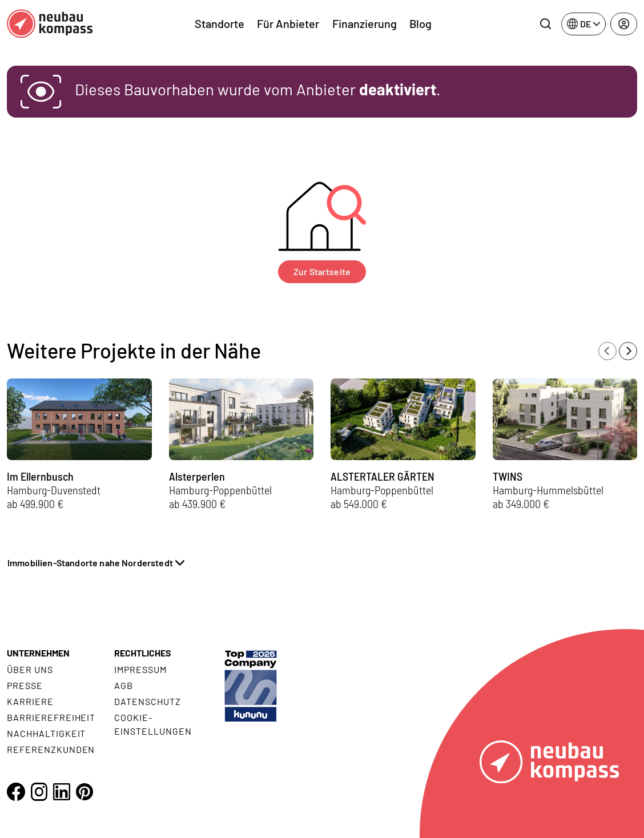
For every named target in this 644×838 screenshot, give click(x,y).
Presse (25, 685)
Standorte (220, 23)
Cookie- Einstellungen (153, 724)
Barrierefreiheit (51, 717)
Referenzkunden (51, 749)
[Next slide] (628, 351)
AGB (124, 685)
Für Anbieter (288, 23)
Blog (420, 23)
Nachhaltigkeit (46, 733)
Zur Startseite (322, 271)
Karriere (30, 701)
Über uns (30, 669)
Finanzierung (365, 23)
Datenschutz (148, 701)
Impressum (140, 669)
